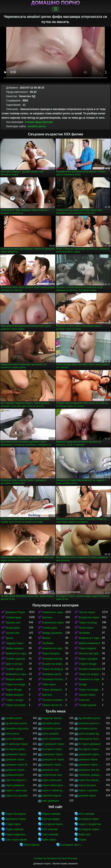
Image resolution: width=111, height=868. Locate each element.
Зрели (9, 638)
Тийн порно (49, 684)
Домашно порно (55, 3)
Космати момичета (90, 669)
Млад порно (13, 628)
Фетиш (46, 638)
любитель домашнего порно (90, 775)
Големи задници (15, 659)
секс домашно (51, 801)
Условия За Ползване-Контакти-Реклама (55, 858)
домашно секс (51, 770)
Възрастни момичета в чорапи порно (54, 664)
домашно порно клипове (90, 765)
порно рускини (87, 785)
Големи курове (87, 705)
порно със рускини (17, 796)
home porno (12, 734)
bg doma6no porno (89, 718)
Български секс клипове (72, 845)
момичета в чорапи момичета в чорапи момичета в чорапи (54, 648)
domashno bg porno (17, 729)
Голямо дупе (50, 628)
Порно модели (87, 648)
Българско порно (89, 819)
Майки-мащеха (14, 648)
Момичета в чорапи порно (90, 638)
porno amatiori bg (89, 734)
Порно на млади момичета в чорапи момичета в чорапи (90, 690)
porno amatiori (50, 734)
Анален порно (87, 695)
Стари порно (13, 824)
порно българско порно (90, 780)
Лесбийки (84, 633)
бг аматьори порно (17, 744)
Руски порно (86, 628)
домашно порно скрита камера (17, 770)
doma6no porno (51, 723)
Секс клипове (50, 834)
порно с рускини (88, 790)
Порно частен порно (54, 705)
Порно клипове (15, 829)
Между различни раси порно (54, 633)
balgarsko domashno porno (54, 718)
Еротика (48, 122)
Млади (83, 684)
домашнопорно (15, 775)
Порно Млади (14, 690)
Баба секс (85, 834)
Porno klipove (32, 845)
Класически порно (53, 623)
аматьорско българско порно (90, 739)
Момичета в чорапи (54, 612)
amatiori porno (37, 126)
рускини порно (87, 796)
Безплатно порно (16, 819)
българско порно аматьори (90, 749)
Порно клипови (51, 814)
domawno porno (88, 729)
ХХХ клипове (86, 814)
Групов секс (13, 633)
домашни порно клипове (17, 759)
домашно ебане (88, 759)
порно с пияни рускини (54, 790)
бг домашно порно (53, 744)
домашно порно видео (54, 765)
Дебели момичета (89, 643)
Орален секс (13, 623)
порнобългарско (52, 796)
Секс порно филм (16, 840)
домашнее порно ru (17, 754)
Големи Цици (33, 122)
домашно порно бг (17, 765)
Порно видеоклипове (17, 834)
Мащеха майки (14, 679)
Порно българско (16, 814)
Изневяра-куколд (52, 659)
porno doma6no (15, 739)
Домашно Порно (15, 612)
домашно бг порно (53, 759)
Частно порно (87, 612)
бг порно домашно (90, 744)
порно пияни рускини (54, 785)
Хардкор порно (14, 643)
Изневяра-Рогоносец (54, 679)
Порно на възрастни (90, 674)
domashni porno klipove (90, 723)
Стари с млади (14, 700)
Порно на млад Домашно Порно (54, 669)
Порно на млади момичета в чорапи (17, 684)
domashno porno (52, 729)
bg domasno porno (16, 723)
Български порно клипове (54, 824)
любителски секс (52, 775)
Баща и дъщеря (88, 659)
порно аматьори (52, 780)
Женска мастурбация (90, 654)
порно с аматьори (16, 790)
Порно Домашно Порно (54, 690)
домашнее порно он (54, 754)
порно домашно (15, 785)
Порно (82, 840)
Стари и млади (88, 664)
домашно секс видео (90, 770)
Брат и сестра (14, 664)
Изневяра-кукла (52, 674)
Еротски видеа (51, 819)
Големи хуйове (14, 669)
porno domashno (52, 739)
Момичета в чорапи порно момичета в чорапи (90, 679)
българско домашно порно (17, 749)
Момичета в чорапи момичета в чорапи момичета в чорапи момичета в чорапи (17, 674)
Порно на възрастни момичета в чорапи (17, 705)
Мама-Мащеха (51, 654)
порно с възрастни (90, 824)
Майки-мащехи (14, 695)
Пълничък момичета (54, 700)
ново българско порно (17, 780)
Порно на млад (88, 623)
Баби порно (49, 840)
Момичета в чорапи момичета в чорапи (17, 654)
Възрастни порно (89, 617)
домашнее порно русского (90, 754)
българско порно (52, 749)
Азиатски (84, 700)
